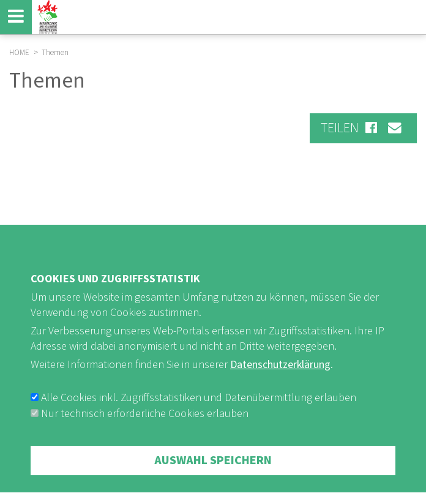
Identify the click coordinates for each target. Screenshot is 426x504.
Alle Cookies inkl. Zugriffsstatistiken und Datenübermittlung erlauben (199, 420)
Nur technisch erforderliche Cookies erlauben (145, 436)
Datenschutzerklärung (280, 387)
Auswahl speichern (213, 483)
